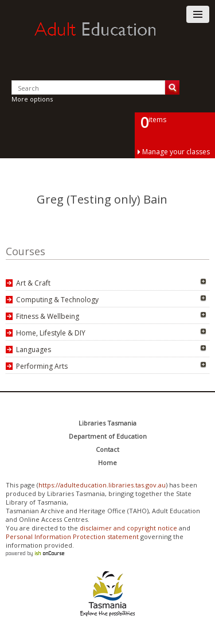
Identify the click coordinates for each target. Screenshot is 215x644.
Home (107, 462)
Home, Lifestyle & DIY (51, 333)
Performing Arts (42, 366)
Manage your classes (176, 152)
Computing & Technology (57, 300)
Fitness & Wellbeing (48, 316)
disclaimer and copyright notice (128, 528)
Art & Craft (33, 283)
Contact (107, 449)
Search (172, 87)
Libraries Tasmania (107, 423)
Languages (34, 350)
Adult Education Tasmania (108, 40)
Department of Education (108, 436)
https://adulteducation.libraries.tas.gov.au (102, 485)
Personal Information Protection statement (72, 536)
